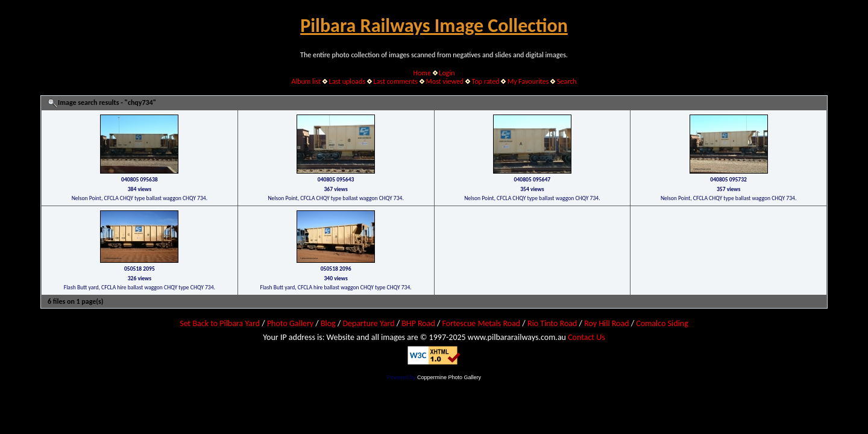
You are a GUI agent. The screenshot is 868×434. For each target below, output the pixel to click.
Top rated (486, 81)
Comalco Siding (662, 323)
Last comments (396, 81)
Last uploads (348, 81)
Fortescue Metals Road (482, 323)
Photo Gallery (290, 323)
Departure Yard (368, 323)
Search (567, 81)
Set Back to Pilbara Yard (220, 323)
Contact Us (587, 337)
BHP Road (418, 323)
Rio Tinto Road (552, 323)
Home (422, 73)
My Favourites (528, 81)
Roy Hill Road (606, 323)
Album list (306, 81)
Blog (328, 323)
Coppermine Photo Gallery (449, 377)
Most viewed (445, 81)
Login (447, 73)
